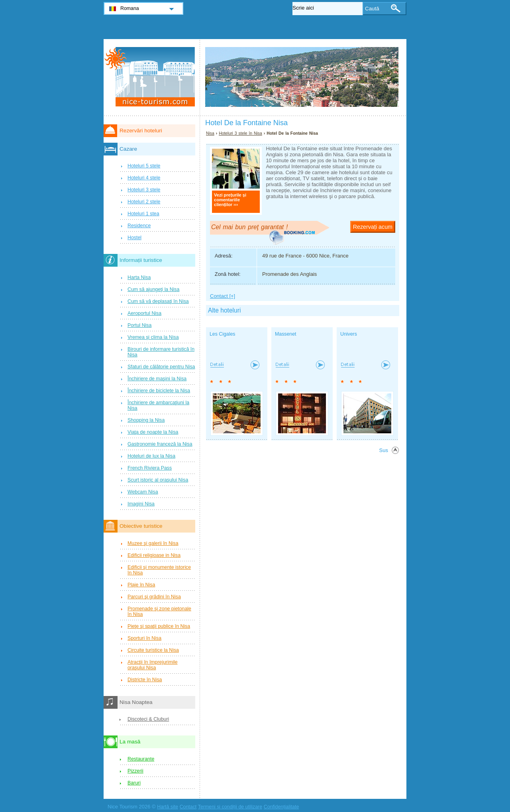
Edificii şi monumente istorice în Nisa (159, 570)
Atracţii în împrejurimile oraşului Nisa (153, 665)
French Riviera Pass (150, 468)
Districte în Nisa (145, 680)
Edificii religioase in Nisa (154, 555)
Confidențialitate (281, 807)
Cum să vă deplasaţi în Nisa (158, 301)
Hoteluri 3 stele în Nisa (240, 133)
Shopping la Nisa (146, 420)
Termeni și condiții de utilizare (230, 807)
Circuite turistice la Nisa (153, 650)
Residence (139, 226)
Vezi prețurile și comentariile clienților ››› (230, 200)
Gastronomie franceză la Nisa (160, 444)
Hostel (134, 238)
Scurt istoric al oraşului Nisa (158, 480)
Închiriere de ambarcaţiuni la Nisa (158, 405)
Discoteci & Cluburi (148, 719)
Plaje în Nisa (141, 585)
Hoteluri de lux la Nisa (151, 456)
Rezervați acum (373, 227)
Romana (130, 8)
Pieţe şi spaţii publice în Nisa (159, 626)
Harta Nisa (139, 277)
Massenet (286, 334)
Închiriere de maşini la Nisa (157, 379)
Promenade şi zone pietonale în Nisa (159, 611)
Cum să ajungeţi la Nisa (153, 289)
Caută (372, 9)
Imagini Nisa (141, 504)
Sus (384, 450)
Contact (188, 807)
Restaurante (141, 759)
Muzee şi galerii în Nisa (153, 543)
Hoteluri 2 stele (144, 202)
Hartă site (168, 807)
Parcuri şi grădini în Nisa (154, 597)
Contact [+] (223, 296)
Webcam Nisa (143, 492)
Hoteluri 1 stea (143, 214)
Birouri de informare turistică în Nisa (161, 352)
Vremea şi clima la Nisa (153, 337)
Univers (349, 334)
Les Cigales (223, 334)
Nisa (210, 133)
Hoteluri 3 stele (144, 190)
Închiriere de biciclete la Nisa (159, 391)
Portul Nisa (139, 325)
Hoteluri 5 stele (144, 166)
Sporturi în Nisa (144, 638)
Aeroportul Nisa (144, 313)
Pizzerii (135, 771)
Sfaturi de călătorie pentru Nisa (161, 367)
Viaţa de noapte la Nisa (153, 432)
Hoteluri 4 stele (144, 178)
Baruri (134, 783)
